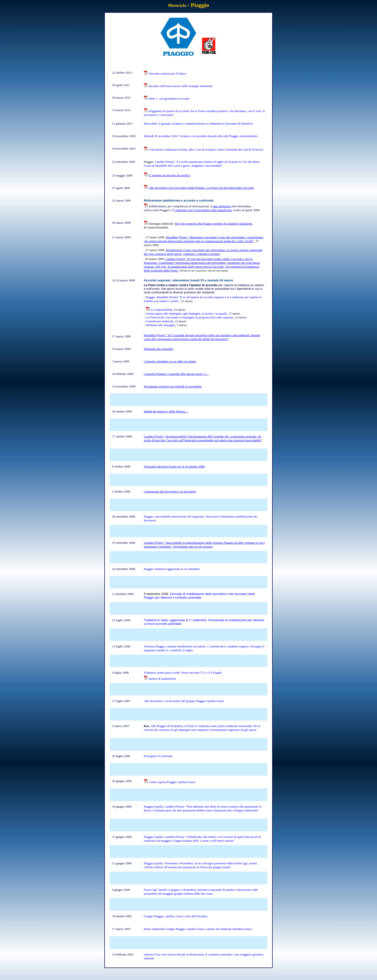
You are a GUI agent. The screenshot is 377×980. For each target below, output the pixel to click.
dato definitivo (222, 206)
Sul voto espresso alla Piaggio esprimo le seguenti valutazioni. (214, 224)
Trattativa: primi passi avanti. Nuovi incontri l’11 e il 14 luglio (183, 673)
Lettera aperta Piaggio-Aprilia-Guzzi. (172, 782)
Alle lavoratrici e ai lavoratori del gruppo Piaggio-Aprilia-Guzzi (184, 701)
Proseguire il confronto (158, 756)
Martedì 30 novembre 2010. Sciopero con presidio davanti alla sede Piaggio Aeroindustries (201, 136)
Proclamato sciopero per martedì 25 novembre (173, 386)
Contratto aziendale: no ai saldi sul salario (170, 361)
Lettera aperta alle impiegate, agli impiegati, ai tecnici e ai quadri (186, 313)
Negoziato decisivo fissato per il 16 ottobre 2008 (174, 466)
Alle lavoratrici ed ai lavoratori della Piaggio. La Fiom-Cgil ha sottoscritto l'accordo (201, 188)
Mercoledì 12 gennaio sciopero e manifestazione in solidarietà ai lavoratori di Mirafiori (198, 123)
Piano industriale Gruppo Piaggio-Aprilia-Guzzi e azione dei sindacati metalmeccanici (198, 929)
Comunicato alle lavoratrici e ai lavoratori (170, 491)
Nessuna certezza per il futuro (167, 73)
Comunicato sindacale (160, 321)
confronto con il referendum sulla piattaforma (203, 210)
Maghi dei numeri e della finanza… (166, 411)
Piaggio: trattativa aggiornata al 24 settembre (172, 569)
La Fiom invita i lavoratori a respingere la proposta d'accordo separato (190, 317)
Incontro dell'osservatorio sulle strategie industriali (181, 86)
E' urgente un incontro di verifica (169, 175)
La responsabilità (161, 310)
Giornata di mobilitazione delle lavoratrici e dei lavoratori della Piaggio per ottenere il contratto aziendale (199, 596)
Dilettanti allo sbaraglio (160, 325)
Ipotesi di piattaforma (162, 679)
